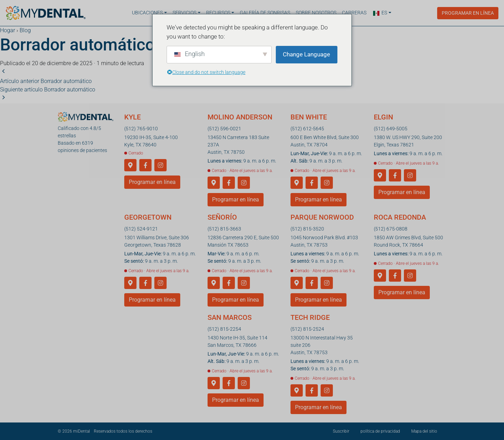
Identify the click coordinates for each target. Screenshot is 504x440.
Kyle (132, 117)
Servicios (184, 13)
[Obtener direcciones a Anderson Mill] (214, 183)
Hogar (8, 30)
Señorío (222, 217)
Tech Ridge (310, 317)
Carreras (354, 13)
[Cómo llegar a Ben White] (297, 183)
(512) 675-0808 (391, 229)
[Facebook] (145, 166)
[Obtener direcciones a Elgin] (380, 176)
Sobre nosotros (316, 13)
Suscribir (341, 431)
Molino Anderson (240, 117)
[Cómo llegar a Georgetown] (130, 283)
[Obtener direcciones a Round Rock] (380, 276)
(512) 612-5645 (307, 129)
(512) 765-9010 (141, 129)
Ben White (309, 117)
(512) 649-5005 (391, 129)
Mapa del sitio (424, 431)
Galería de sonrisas (265, 13)
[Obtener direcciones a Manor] (214, 283)
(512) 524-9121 (141, 229)
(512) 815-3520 (307, 229)
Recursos (218, 13)
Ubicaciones (147, 13)
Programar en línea (468, 13)
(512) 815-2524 (307, 329)
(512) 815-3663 (224, 229)
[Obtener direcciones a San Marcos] (214, 383)
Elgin (383, 117)
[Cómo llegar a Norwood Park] (297, 283)
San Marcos (230, 317)
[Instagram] (160, 166)
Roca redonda (400, 217)
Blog (25, 30)
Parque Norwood (322, 217)
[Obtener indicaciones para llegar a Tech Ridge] (297, 391)
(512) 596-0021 (224, 129)
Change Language (306, 54)
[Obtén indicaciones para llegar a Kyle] (130, 166)
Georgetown (148, 217)
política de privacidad (380, 431)
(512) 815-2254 (224, 329)
